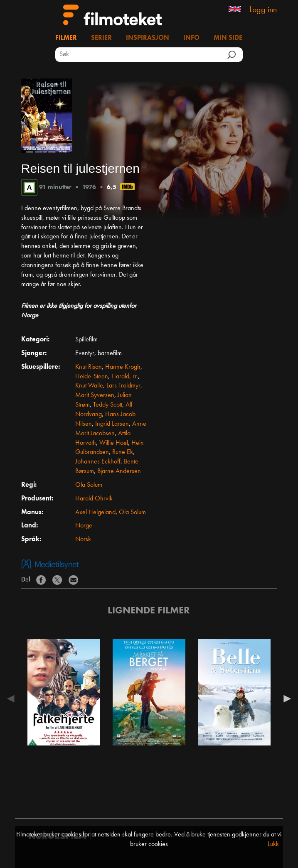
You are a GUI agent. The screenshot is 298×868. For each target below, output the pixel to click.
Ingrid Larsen (112, 424)
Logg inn (263, 10)
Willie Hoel (114, 443)
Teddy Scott (108, 405)
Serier (101, 38)
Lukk (273, 844)
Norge (84, 526)
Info (191, 38)
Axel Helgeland (95, 512)
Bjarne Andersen (119, 471)
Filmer (66, 38)
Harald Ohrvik (94, 499)
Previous (13, 699)
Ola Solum (89, 485)
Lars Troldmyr (123, 386)
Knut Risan (89, 367)
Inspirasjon (148, 38)
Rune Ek (123, 452)
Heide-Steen (92, 377)
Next (285, 699)
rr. (135, 377)
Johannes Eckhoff (98, 462)
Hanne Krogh (123, 367)
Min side (228, 38)
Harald (120, 377)
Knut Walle (89, 386)
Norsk (83, 539)
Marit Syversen (95, 395)
